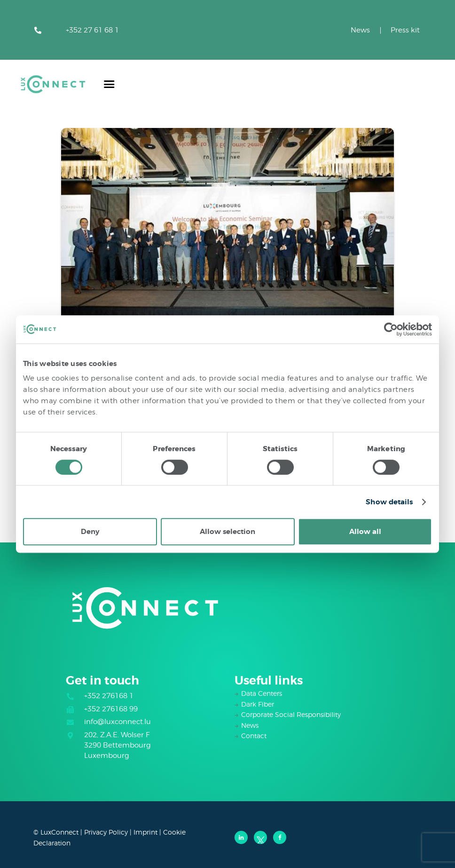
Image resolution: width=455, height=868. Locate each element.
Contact (254, 736)
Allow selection (227, 532)
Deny (90, 532)
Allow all (365, 532)
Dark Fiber (258, 704)
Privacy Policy (106, 832)
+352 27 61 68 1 (92, 30)
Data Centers (262, 693)
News (360, 30)
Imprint (145, 832)
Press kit (405, 30)
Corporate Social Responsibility (291, 714)
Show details (389, 502)
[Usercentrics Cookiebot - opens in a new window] (391, 329)
